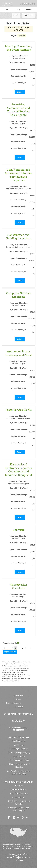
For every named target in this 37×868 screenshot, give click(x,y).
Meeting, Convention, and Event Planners (19, 48)
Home (8, 9)
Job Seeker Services (19, 789)
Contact (29, 9)
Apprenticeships (19, 797)
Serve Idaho (19, 721)
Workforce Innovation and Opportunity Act (19, 809)
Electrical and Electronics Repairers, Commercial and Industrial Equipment (18, 470)
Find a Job (19, 786)
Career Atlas (19, 745)
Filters (16, 15)
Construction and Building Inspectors (19, 237)
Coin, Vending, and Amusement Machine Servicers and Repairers (18, 175)
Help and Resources (13, 703)
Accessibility (6, 846)
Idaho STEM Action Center (19, 760)
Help (18, 9)
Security (18, 846)
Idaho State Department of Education (19, 766)
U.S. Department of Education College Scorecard (19, 772)
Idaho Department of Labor (18, 782)
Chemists (18, 530)
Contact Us (19, 707)
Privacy (12, 846)
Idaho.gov (28, 844)
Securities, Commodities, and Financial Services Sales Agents (18, 110)
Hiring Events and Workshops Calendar (19, 803)
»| (30, 648)
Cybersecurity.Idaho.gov (27, 846)
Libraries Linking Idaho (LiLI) (19, 753)
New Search (29, 15)
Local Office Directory (19, 793)
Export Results (10, 652)
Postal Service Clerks (19, 410)
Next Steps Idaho (19, 741)
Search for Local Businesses (18, 729)
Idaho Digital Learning (19, 749)
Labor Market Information (19, 714)
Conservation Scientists (18, 586)
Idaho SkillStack (19, 756)
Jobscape (18, 695)
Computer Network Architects (18, 295)
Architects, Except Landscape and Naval (18, 353)
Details (20, 92)
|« (5, 648)
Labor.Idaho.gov (20, 844)
